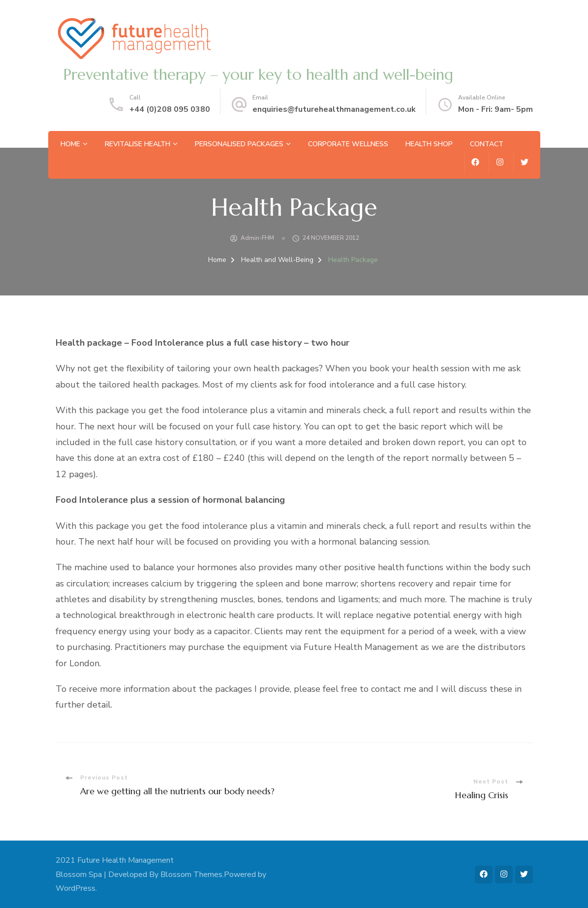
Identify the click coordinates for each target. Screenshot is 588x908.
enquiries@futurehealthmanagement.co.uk (334, 109)
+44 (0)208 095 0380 (170, 109)
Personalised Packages (239, 144)
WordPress (76, 888)
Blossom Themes (191, 875)
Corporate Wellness (348, 144)
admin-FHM (257, 238)
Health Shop (429, 144)
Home (70, 144)
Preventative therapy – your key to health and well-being (258, 75)
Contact (487, 144)
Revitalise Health (138, 144)
